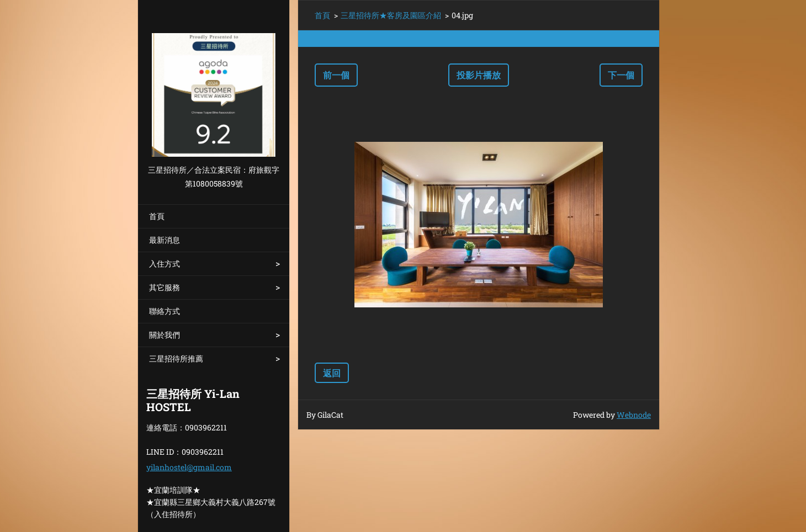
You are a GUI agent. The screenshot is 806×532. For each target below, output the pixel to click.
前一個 (336, 75)
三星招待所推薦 (176, 358)
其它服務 (165, 287)
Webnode (634, 415)
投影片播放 (479, 75)
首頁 (157, 216)
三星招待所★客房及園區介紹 (391, 15)
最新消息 (165, 240)
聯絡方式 (165, 311)
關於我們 (165, 335)
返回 (332, 373)
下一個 (621, 75)
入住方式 (165, 264)
